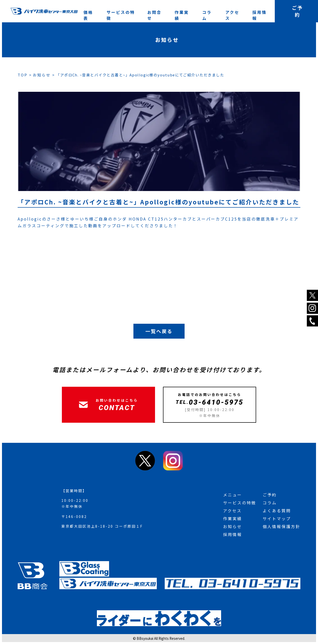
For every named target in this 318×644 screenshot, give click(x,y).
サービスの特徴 (121, 15)
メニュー (233, 495)
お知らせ (233, 526)
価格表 (88, 15)
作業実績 (182, 15)
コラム (207, 15)
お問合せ (154, 15)
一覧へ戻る (159, 331)
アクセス (232, 15)
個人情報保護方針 (281, 526)
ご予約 (270, 495)
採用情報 (259, 15)
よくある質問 (277, 511)
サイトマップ (277, 518)
